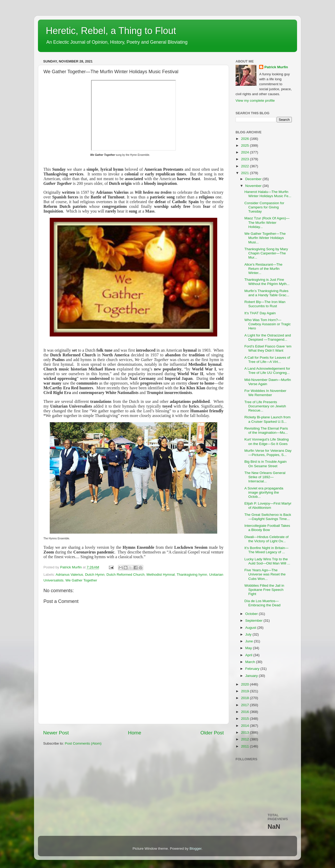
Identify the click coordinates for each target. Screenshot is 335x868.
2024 (245, 152)
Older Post (212, 733)
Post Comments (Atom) (83, 743)
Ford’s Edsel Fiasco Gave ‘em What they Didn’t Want (268, 348)
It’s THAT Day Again (260, 313)
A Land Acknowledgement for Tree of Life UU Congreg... (267, 371)
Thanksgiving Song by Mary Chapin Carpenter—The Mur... (266, 253)
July (249, 634)
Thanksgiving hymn (192, 575)
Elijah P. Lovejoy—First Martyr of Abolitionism (268, 506)
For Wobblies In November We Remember (265, 393)
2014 (245, 726)
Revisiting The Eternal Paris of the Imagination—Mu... (266, 430)
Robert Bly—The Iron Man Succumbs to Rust (265, 304)
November (254, 186)
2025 (245, 145)
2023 (245, 159)
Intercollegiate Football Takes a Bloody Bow (267, 528)
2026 (245, 139)
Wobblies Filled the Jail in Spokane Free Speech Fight (264, 590)
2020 (245, 684)
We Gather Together (81, 580)
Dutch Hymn (95, 575)
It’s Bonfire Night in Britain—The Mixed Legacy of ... (267, 550)
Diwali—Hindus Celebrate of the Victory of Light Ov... (267, 539)
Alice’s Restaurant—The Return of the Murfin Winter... (263, 269)
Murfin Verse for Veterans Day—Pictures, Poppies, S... (268, 453)
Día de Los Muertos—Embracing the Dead (263, 603)
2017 (245, 705)
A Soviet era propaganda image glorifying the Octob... (264, 492)
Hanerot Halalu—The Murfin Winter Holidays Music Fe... (268, 194)
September (254, 621)
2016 (245, 712)
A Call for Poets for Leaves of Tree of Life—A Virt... (267, 360)
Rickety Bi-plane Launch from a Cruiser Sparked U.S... (267, 419)
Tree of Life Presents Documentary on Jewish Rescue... (265, 406)
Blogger (196, 849)
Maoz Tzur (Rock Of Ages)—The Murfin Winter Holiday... (267, 222)
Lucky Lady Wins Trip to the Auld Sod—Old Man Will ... (267, 561)
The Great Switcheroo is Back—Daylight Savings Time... (268, 517)
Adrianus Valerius (69, 575)
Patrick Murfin (276, 67)
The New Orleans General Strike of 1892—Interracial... (265, 477)
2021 (245, 173)
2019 (245, 691)
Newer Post (56, 733)
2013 (245, 732)
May (249, 648)
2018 (245, 698)
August (251, 628)
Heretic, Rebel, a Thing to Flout (111, 31)
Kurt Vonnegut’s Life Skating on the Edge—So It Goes (267, 441)
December (254, 179)
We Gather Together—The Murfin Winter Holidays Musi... (265, 238)
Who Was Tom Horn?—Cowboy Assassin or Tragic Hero (268, 324)
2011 (245, 746)
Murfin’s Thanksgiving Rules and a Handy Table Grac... (267, 293)
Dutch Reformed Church (126, 575)
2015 (245, 719)
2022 (245, 166)
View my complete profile (255, 101)
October (252, 614)
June (250, 641)
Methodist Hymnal (161, 575)
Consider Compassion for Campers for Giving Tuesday (264, 207)
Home (135, 733)
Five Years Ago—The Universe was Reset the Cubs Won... (265, 574)
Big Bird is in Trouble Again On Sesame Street (266, 464)
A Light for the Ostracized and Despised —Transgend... (268, 337)
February (253, 669)
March (251, 662)
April (249, 655)
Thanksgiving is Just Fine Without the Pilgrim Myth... (267, 282)
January (252, 676)
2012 (245, 739)
